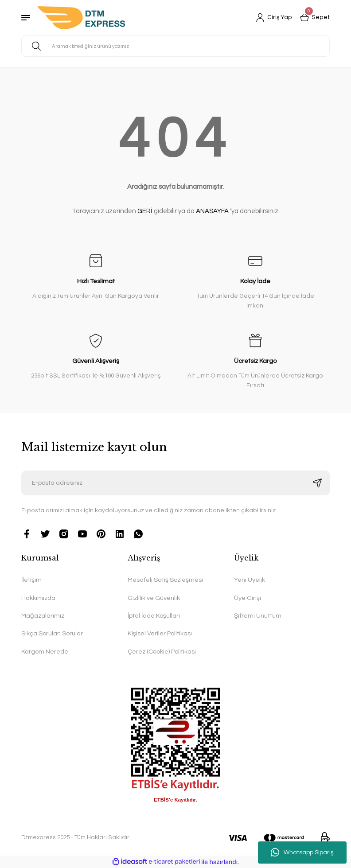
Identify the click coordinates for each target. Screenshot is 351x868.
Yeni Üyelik (250, 580)
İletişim (31, 580)
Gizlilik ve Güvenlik (154, 598)
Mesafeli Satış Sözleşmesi (165, 580)
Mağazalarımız (43, 616)
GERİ (145, 211)
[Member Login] (274, 18)
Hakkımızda (38, 598)
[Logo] (81, 18)
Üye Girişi (248, 598)
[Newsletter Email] (175, 483)
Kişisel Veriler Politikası (160, 633)
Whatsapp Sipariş (302, 852)
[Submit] (317, 483)
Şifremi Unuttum (258, 616)
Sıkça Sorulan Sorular (52, 633)
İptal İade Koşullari (154, 616)
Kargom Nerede (45, 652)
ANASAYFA (212, 211)
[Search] (175, 46)
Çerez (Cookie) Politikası (162, 652)
